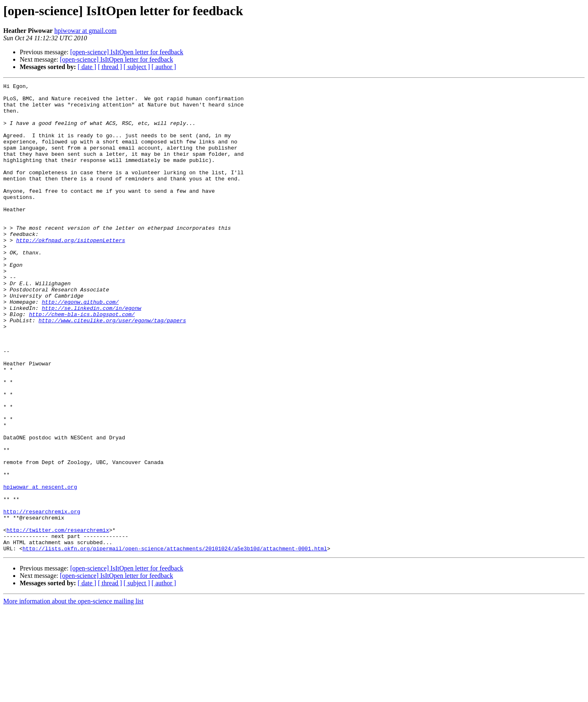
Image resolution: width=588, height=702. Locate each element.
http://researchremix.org (42, 598)
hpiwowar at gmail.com (85, 31)
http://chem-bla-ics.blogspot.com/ (82, 361)
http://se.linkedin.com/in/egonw (92, 353)
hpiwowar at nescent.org (40, 568)
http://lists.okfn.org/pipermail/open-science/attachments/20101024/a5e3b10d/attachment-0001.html (175, 642)
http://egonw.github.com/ (80, 346)
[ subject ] (137, 67)
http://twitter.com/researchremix (58, 620)
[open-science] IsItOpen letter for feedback (127, 52)
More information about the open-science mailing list (73, 695)
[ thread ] (110, 67)
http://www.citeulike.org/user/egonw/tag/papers (112, 368)
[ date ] (87, 67)
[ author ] (164, 67)
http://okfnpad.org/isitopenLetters (70, 272)
